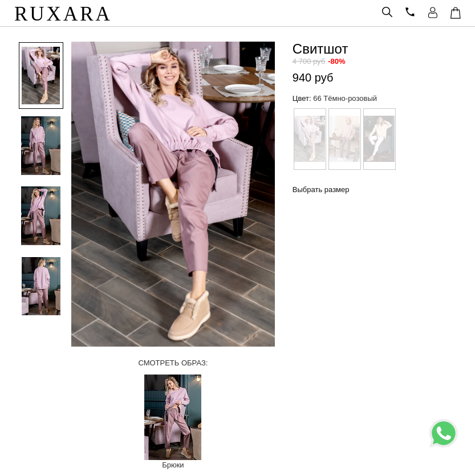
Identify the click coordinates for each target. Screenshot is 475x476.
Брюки (173, 465)
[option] (37, 77)
